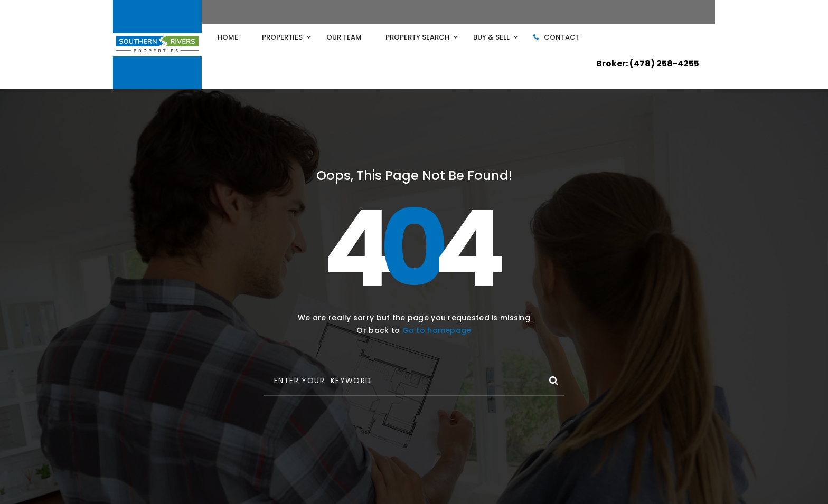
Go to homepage (437, 330)
